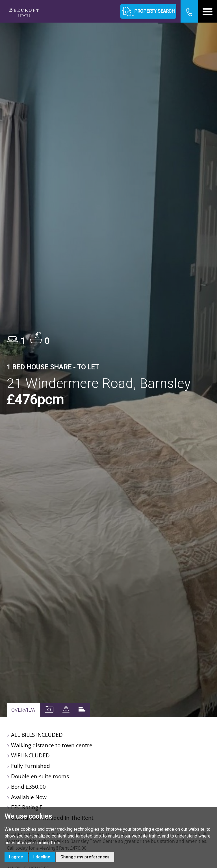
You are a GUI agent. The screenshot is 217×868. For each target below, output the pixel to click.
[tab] (66, 710)
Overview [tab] (23, 710)
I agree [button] (16, 857)
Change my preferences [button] (85, 857)
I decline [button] (42, 857)
